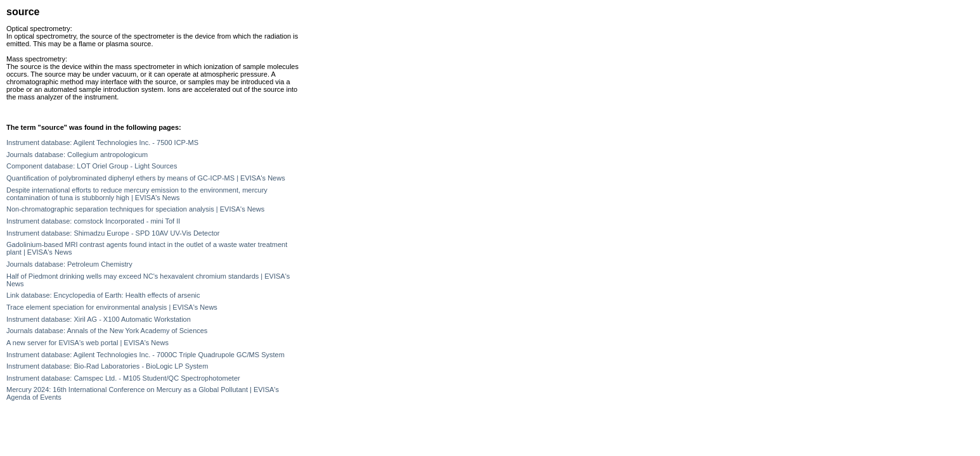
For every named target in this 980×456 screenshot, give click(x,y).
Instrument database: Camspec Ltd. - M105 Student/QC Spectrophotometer (123, 378)
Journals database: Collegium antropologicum (77, 155)
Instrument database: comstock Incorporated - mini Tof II (93, 221)
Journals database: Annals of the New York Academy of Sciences (107, 331)
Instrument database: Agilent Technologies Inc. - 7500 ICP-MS (102, 142)
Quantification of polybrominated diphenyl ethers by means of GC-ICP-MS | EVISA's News (146, 178)
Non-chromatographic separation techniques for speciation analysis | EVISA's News (135, 209)
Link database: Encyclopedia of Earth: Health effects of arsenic (103, 295)
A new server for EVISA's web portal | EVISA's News (87, 343)
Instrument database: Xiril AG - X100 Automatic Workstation (99, 319)
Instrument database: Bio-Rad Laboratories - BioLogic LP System (107, 366)
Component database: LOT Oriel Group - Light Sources (92, 166)
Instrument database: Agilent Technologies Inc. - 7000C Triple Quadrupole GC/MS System (145, 355)
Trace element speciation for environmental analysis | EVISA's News (112, 307)
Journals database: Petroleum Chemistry (69, 264)
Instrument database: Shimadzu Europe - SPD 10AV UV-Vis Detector (113, 233)
